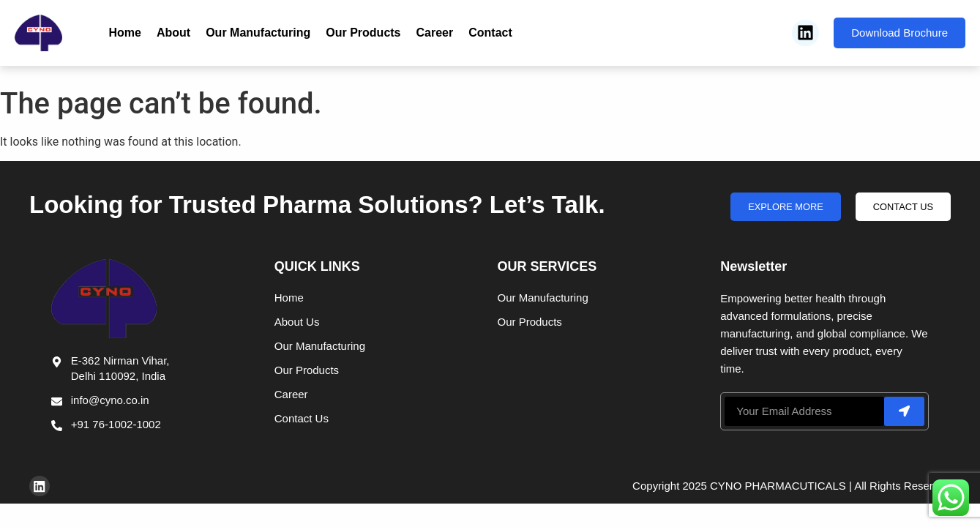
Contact (490, 33)
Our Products (363, 33)
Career (435, 33)
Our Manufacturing (258, 33)
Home (125, 33)
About (173, 33)
